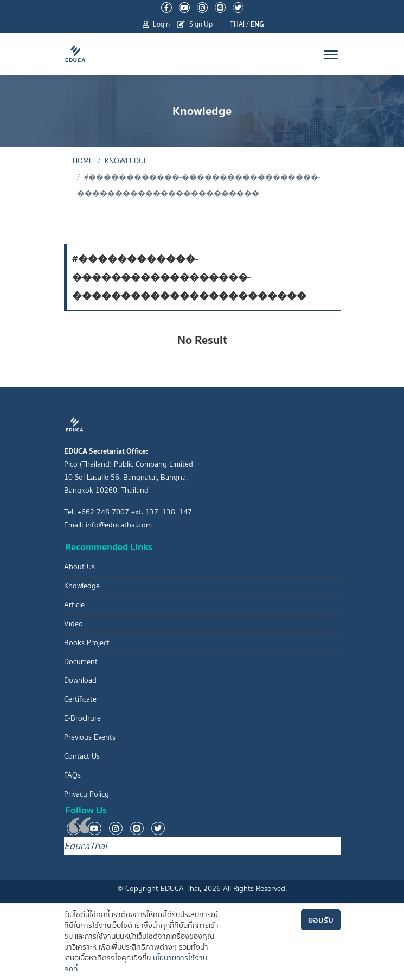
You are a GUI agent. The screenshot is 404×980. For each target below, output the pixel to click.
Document (81, 662)
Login (156, 24)
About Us (79, 567)
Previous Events (90, 737)
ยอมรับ (321, 920)
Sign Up (195, 24)
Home (83, 161)
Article (74, 605)
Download (80, 680)
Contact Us (82, 756)
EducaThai (85, 846)
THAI (237, 24)
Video (73, 624)
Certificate (80, 699)
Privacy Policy (86, 794)
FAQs (72, 775)
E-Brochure (82, 718)
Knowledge (126, 161)
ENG (257, 24)
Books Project (87, 643)
